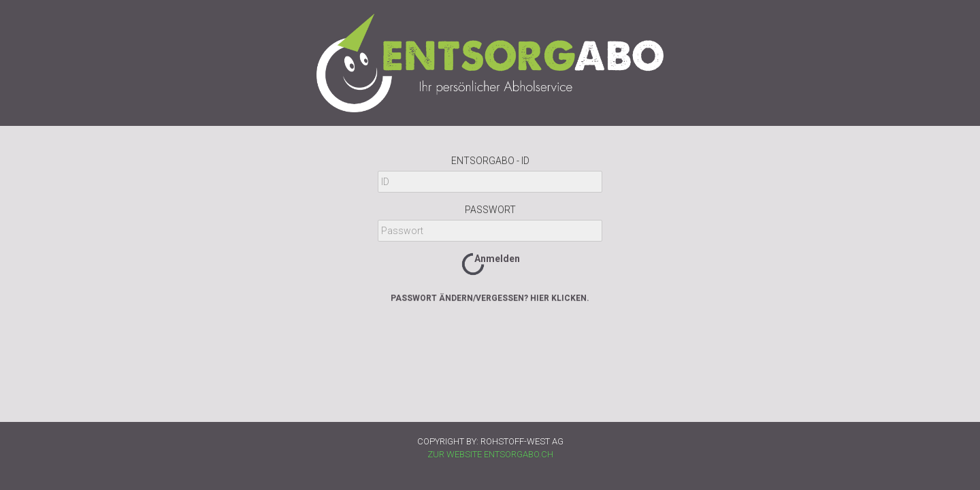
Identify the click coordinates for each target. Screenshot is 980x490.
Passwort (490, 210)
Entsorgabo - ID (490, 161)
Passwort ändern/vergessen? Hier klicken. (490, 298)
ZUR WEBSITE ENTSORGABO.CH (490, 454)
